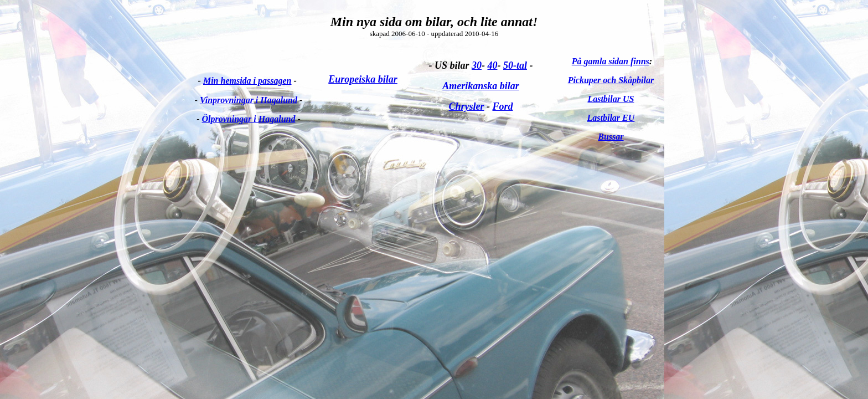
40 (492, 65)
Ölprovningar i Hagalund (249, 119)
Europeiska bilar (363, 79)
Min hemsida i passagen (247, 81)
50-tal (515, 65)
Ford (502, 106)
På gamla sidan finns (611, 61)
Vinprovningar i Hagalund (249, 100)
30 (477, 65)
